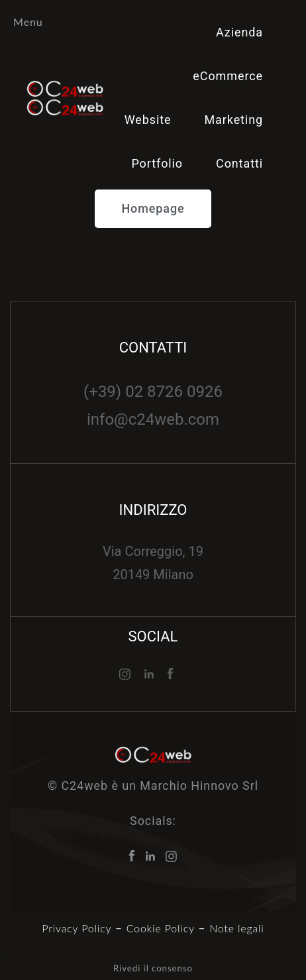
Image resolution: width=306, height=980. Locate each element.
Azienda (239, 32)
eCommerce (228, 76)
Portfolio (157, 163)
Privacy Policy (76, 928)
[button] (153, 209)
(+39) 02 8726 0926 (153, 392)
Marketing (233, 120)
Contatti (239, 163)
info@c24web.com (153, 419)
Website (148, 120)
